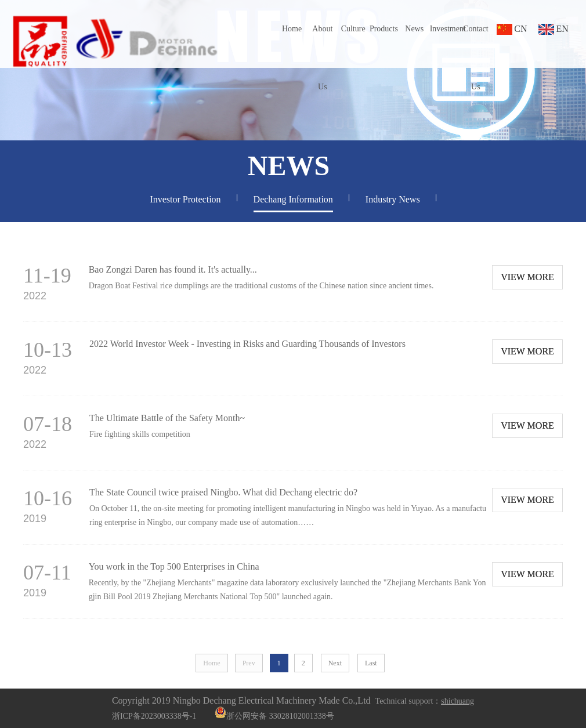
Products (384, 29)
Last (371, 663)
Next (335, 663)
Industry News (393, 199)
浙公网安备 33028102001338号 (274, 716)
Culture (353, 29)
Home (292, 29)
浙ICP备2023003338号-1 (154, 716)
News (414, 29)
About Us (322, 58)
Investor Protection (185, 199)
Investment (445, 29)
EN (562, 29)
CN (520, 29)
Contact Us (476, 58)
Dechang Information (293, 199)
